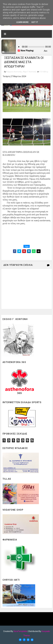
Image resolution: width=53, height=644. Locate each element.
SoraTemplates (20, 631)
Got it (35, 22)
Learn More (22, 22)
